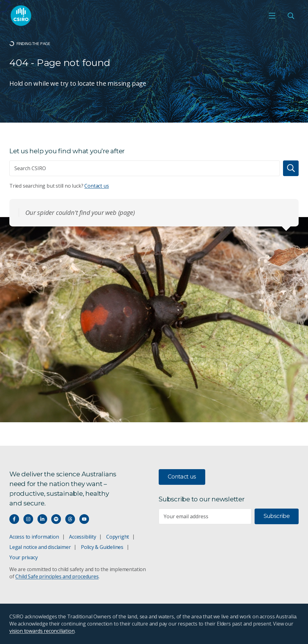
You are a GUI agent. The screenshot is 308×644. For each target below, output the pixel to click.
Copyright (118, 537)
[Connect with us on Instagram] (28, 519)
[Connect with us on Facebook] (14, 519)
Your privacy (23, 557)
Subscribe (277, 516)
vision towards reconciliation (42, 631)
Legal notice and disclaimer (40, 547)
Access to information (34, 537)
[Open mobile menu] (272, 16)
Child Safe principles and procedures (57, 576)
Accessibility (82, 537)
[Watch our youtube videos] (84, 519)
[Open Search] (291, 16)
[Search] (291, 168)
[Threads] (70, 519)
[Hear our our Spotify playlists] (56, 519)
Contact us (97, 186)
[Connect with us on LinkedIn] (42, 519)
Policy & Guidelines (102, 547)
